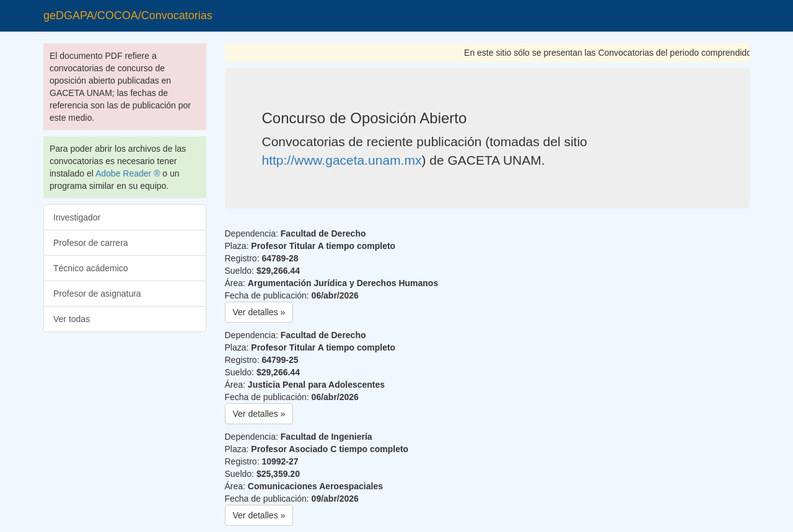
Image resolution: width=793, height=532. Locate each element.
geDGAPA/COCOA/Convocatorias (128, 15)
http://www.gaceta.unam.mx (342, 160)
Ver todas (72, 319)
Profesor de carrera (91, 243)
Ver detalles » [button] (259, 312)
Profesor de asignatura (97, 294)
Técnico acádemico (91, 268)
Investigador (77, 217)
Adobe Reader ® (128, 173)
